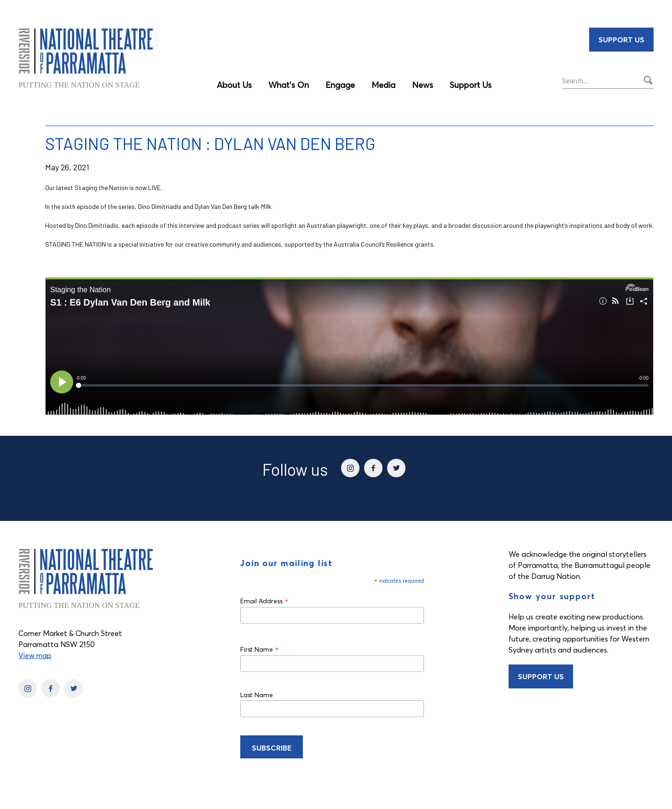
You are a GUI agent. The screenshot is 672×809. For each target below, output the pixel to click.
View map (35, 655)
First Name (260, 649)
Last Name (257, 695)
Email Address (264, 601)
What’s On (289, 85)
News (423, 85)
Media (383, 85)
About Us (234, 85)
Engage (340, 85)
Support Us (471, 85)
